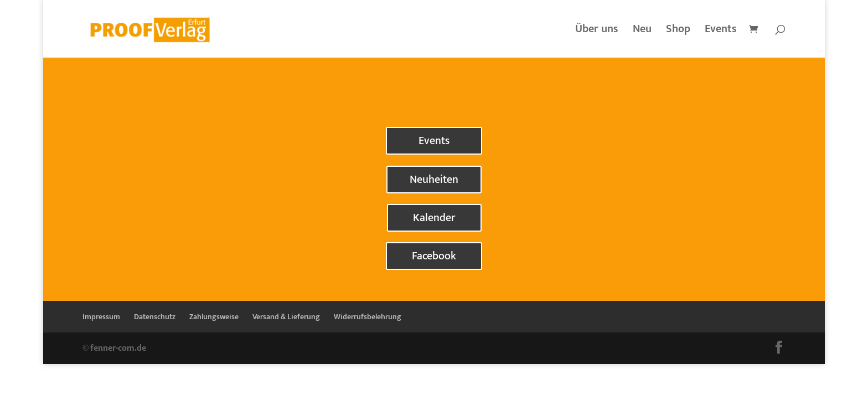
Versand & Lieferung (286, 317)
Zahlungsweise (214, 317)
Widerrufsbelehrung (368, 317)
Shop (678, 32)
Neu (642, 32)
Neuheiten (434, 180)
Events (721, 32)
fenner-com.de (118, 348)
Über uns (597, 32)
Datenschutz (155, 317)
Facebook (434, 256)
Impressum (101, 317)
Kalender (434, 218)
